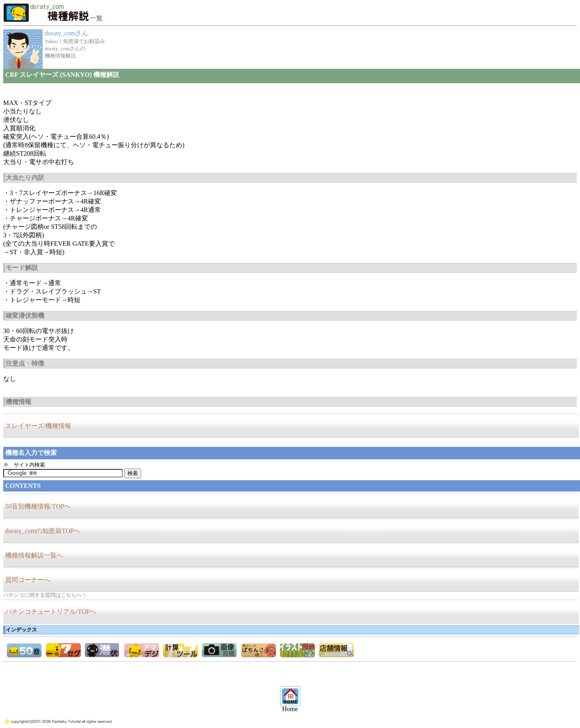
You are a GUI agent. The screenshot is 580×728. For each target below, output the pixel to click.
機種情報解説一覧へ (34, 555)
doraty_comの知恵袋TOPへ (43, 531)
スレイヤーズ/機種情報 (38, 426)
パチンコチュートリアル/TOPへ (51, 612)
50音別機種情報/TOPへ (38, 506)
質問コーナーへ (28, 580)
